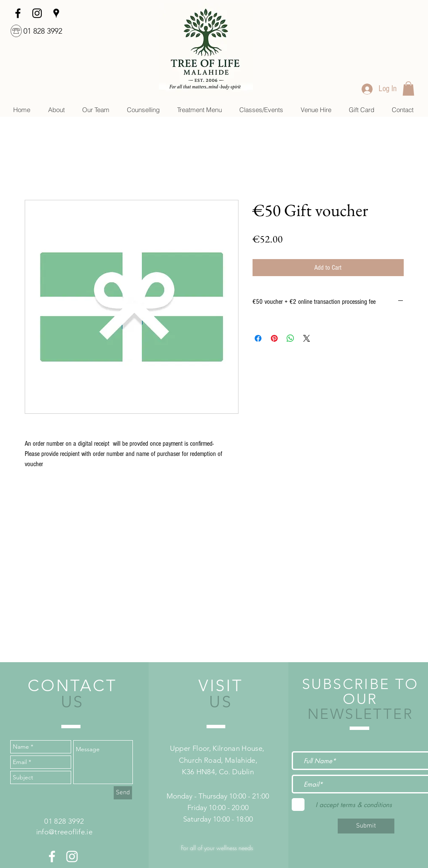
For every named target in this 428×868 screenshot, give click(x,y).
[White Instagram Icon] (72, 856)
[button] (143, 110)
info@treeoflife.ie (64, 832)
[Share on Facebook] (258, 338)
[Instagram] (37, 13)
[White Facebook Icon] (52, 856)
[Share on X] (307, 338)
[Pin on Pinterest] (274, 338)
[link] (408, 88)
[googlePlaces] (56, 13)
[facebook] (18, 13)
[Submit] (366, 826)
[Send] (123, 793)
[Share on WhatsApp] (290, 338)
